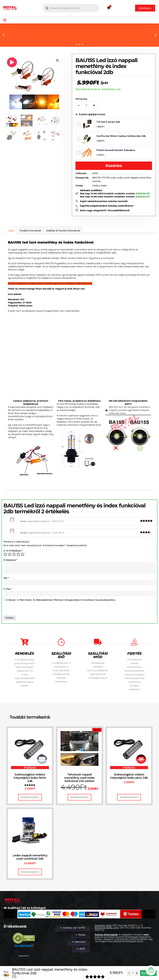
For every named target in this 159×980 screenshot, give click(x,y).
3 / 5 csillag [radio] (14, 556)
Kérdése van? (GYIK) (73, 930)
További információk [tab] (30, 232)
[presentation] (27, 611)
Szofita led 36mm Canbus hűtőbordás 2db (122, 137)
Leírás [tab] (11, 232)
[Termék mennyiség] (87, 106)
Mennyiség (82, 100)
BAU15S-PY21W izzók (105, 178)
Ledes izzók (124, 178)
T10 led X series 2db (109, 123)
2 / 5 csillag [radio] (10, 556)
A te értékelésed (13, 552)
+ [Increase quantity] (95, 106)
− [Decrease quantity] (79, 106)
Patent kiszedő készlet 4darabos (116, 151)
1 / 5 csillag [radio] (5, 556)
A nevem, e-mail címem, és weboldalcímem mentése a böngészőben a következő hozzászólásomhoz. (61, 602)
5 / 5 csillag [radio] (23, 556)
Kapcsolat (78, 944)
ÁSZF (81, 951)
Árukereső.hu (24, 958)
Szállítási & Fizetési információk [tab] (63, 232)
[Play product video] (12, 62)
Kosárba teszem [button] (30, 799)
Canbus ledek (100, 186)
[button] (5, 20)
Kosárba (114, 166)
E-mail (8, 590)
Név (6, 579)
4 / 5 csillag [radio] (18, 556)
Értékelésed (10, 561)
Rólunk (80, 937)
